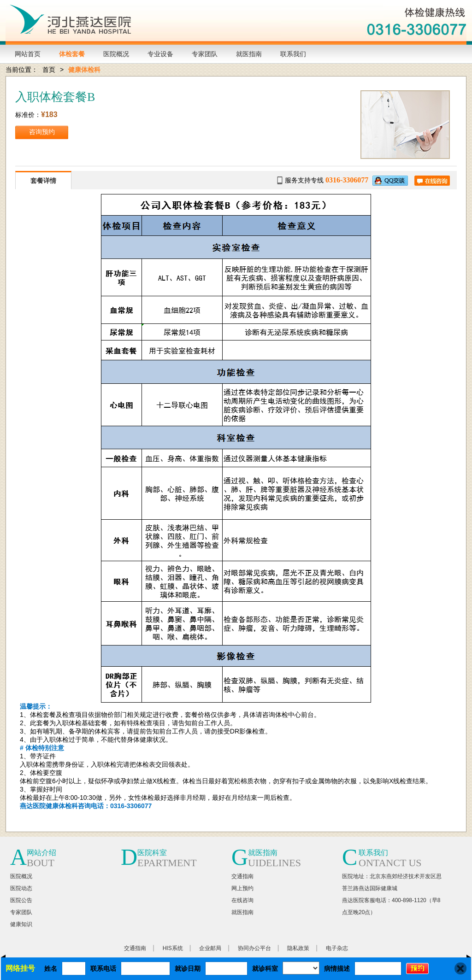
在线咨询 (242, 900)
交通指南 (242, 876)
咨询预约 (42, 132)
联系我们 (293, 54)
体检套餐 (72, 54)
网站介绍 (41, 853)
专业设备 (160, 54)
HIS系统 (173, 948)
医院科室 (152, 853)
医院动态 (21, 888)
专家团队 (205, 54)
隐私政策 (298, 948)
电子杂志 (337, 948)
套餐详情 (43, 181)
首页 (49, 70)
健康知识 (21, 924)
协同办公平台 (254, 948)
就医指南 (249, 54)
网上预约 (242, 888)
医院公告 (21, 900)
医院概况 (116, 54)
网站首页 (28, 54)
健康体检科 (84, 70)
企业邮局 (210, 948)
